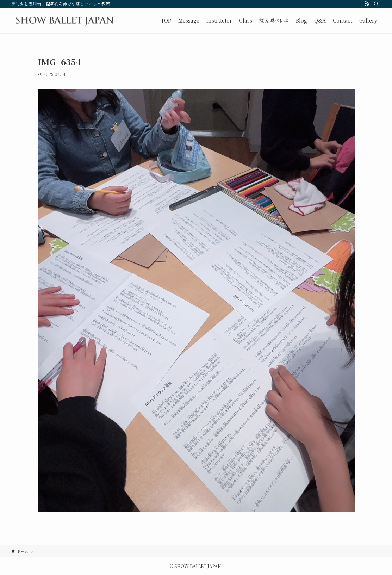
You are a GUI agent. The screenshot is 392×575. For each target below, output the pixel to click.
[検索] (376, 4)
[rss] (367, 4)
